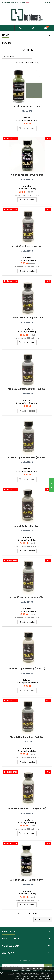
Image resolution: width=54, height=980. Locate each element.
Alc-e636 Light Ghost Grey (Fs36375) (27, 457)
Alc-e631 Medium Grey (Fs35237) (27, 737)
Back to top (43, 920)
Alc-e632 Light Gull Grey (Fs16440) (27, 669)
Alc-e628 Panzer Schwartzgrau (27, 175)
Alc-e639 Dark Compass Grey (27, 246)
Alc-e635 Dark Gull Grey (27, 526)
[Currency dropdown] (47, 2)
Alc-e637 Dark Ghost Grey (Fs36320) (27, 389)
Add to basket (27, 128)
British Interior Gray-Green (27, 106)
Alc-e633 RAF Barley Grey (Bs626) (27, 597)
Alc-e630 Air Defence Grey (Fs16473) (27, 809)
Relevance (17, 57)
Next (37, 914)
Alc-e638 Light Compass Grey (27, 318)
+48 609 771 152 (18, 2)
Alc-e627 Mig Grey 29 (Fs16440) (27, 880)
